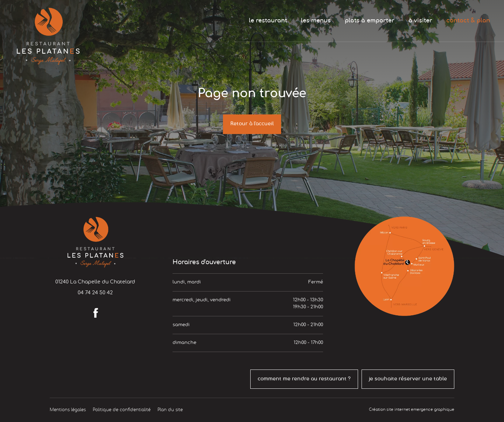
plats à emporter (370, 21)
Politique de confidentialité (122, 410)
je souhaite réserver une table (408, 379)
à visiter (420, 21)
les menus (316, 21)
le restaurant (268, 21)
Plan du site (170, 410)
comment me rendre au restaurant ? (304, 379)
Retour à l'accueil (252, 124)
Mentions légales (68, 410)
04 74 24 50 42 (95, 293)
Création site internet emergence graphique (412, 410)
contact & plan (468, 21)
